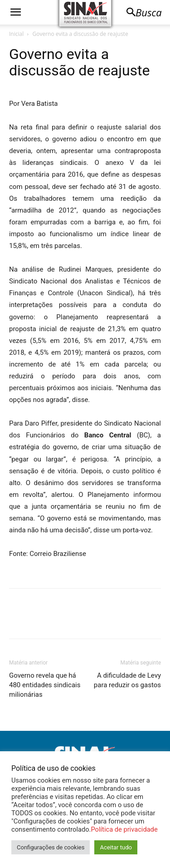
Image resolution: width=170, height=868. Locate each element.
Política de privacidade (124, 829)
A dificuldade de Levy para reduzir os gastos (127, 680)
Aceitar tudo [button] (116, 847)
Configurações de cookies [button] (51, 847)
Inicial (16, 34)
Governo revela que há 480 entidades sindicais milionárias (45, 685)
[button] (15, 12)
